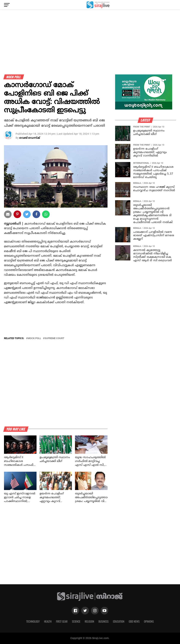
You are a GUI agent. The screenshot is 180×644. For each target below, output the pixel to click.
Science (76, 621)
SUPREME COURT (54, 338)
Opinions (149, 621)
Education (119, 621)
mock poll (34, 338)
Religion (89, 621)
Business (104, 621)
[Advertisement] (90, 48)
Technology (33, 621)
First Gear (62, 621)
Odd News (134, 621)
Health (48, 621)
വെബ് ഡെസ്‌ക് (30, 138)
